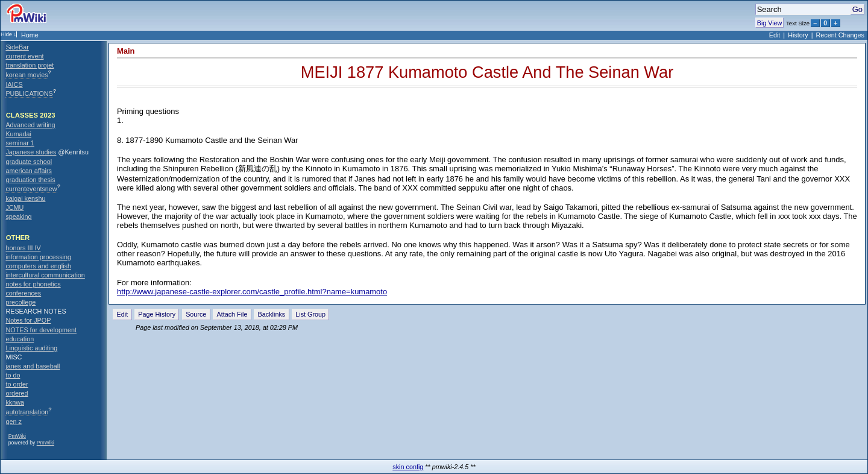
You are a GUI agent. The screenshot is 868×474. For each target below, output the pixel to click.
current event (24, 56)
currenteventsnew (31, 189)
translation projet (30, 65)
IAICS (14, 84)
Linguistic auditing (31, 348)
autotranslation (27, 412)
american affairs (29, 171)
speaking (18, 216)
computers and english (38, 266)
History (798, 35)
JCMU (14, 207)
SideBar (17, 47)
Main (126, 51)
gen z (13, 422)
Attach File (232, 314)
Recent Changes (840, 35)
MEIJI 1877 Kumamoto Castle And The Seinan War (487, 72)
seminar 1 (20, 143)
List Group (310, 314)
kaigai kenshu (25, 198)
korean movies (27, 75)
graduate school (29, 162)
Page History (157, 314)
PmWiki (17, 436)
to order (17, 384)
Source (196, 314)
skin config (408, 467)
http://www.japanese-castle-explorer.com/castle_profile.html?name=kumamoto (252, 292)
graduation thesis (30, 180)
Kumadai (18, 134)
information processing (38, 257)
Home (30, 35)
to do (13, 375)
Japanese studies (31, 152)
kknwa (15, 402)
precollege (20, 302)
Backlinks (272, 314)
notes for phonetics (33, 284)
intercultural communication (45, 275)
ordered (17, 393)
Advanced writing (30, 125)
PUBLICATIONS (29, 93)
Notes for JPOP (28, 320)
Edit (775, 35)
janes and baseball (33, 366)
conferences (23, 293)
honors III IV (23, 248)
